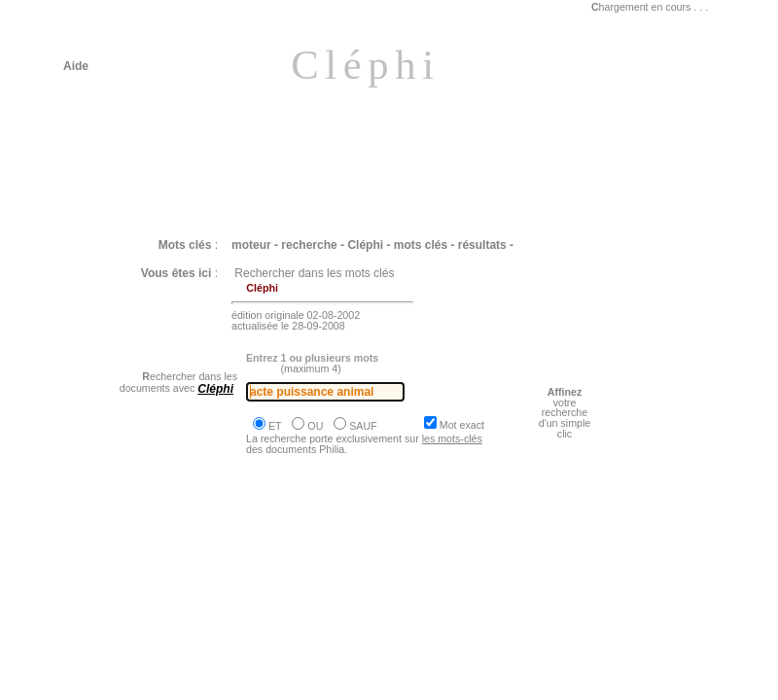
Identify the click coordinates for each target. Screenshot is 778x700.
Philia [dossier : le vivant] (153, 573)
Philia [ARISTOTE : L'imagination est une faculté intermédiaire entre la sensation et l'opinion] (340, 685)
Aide (76, 66)
